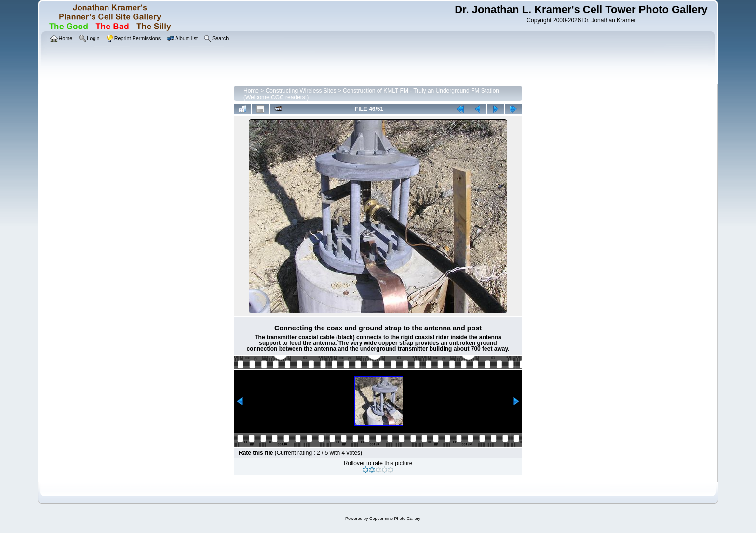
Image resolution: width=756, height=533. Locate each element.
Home (251, 91)
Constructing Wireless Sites (301, 91)
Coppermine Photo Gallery (395, 519)
